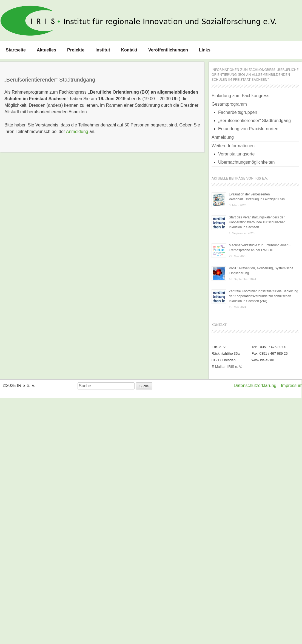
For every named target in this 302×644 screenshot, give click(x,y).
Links (205, 50)
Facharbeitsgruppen (238, 112)
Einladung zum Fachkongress (240, 96)
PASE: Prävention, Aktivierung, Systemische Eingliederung (261, 271)
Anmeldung (77, 132)
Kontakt (129, 50)
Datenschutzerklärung (255, 385)
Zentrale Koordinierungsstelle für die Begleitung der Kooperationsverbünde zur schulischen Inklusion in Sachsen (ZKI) (263, 296)
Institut (103, 50)
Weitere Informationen (233, 146)
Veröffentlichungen (168, 50)
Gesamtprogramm (229, 104)
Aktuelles (46, 50)
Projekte (76, 50)
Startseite (16, 50)
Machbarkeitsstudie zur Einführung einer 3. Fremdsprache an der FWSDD (260, 248)
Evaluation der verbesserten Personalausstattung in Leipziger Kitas (257, 197)
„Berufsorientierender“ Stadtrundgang (254, 121)
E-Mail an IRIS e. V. (227, 367)
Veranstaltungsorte (236, 154)
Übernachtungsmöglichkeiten (246, 162)
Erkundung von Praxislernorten (248, 129)
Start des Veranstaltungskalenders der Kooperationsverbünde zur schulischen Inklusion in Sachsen (257, 222)
